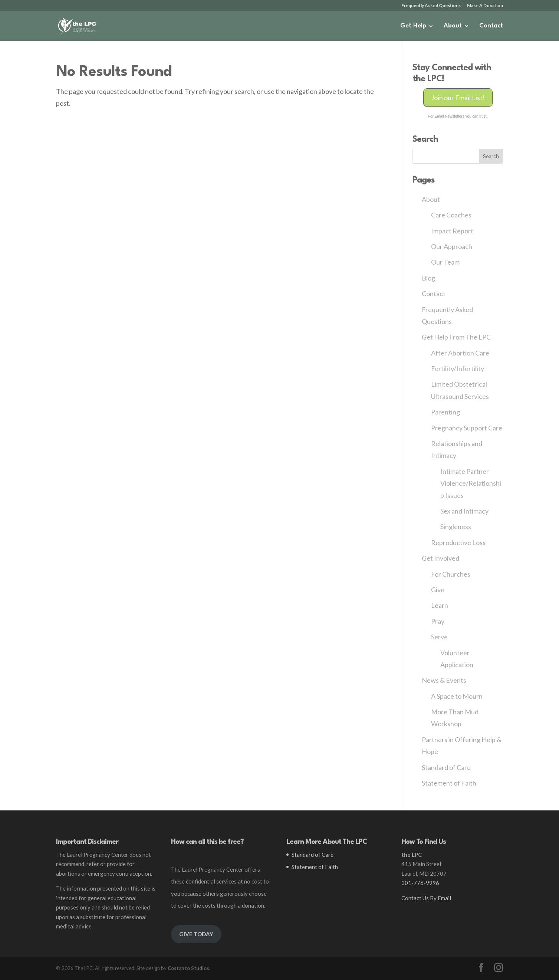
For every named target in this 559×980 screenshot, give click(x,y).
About (453, 26)
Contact (491, 26)
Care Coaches (451, 215)
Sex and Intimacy (464, 511)
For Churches (451, 574)
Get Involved (440, 558)
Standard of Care (446, 767)
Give (438, 590)
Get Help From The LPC (456, 337)
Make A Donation (485, 6)
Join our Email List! (458, 98)
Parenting (445, 412)
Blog (428, 278)
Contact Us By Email (426, 898)
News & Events (444, 680)
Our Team (445, 262)
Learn (440, 605)
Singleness (456, 527)
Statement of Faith (449, 783)
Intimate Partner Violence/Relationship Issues (471, 483)
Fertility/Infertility (458, 368)
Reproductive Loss (458, 543)
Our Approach (452, 246)
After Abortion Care (460, 353)
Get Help (413, 26)
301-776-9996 (420, 883)
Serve (439, 637)
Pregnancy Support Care (467, 428)
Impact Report (452, 231)
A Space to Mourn (457, 696)
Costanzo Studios (188, 968)
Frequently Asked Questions (431, 6)
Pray (438, 621)
